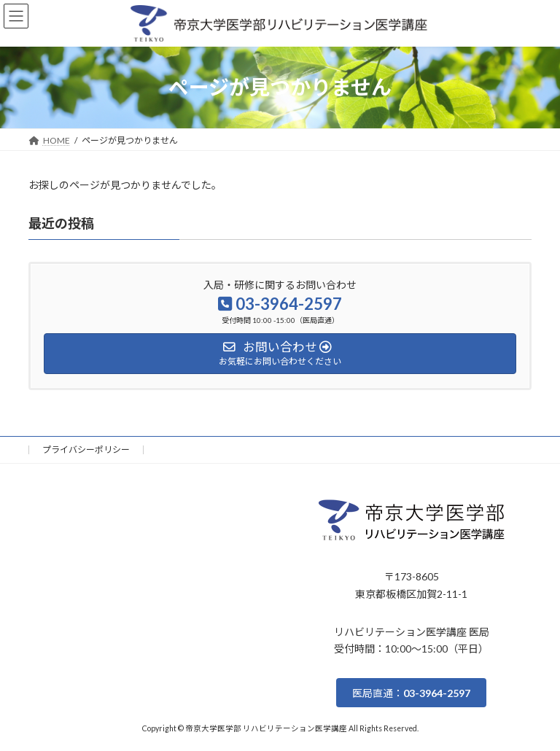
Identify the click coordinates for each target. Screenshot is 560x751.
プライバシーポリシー (86, 450)
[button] (411, 693)
